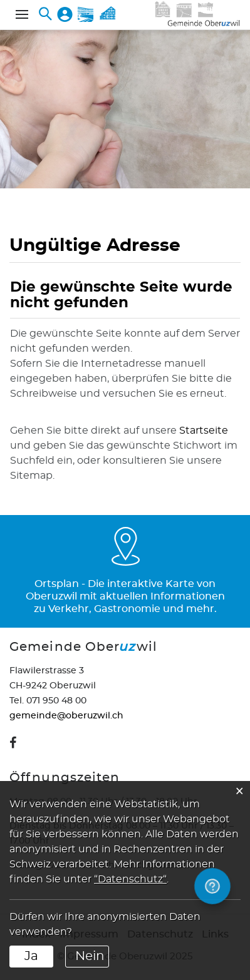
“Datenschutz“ (130, 879)
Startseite (204, 431)
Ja (31, 956)
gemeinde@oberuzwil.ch (66, 716)
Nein (90, 956)
